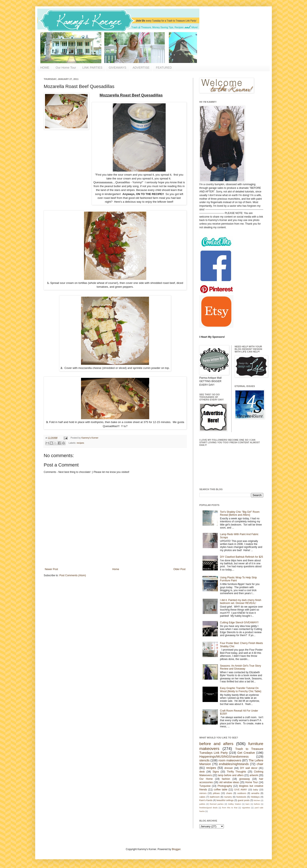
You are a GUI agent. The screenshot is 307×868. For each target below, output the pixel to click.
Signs (216, 772)
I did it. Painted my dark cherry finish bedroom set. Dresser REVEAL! (241, 602)
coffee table (221, 790)
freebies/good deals (209, 808)
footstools (241, 797)
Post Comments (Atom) (73, 575)
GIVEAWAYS (117, 68)
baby (256, 790)
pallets (202, 804)
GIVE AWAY (240, 790)
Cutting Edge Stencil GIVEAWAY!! (239, 622)
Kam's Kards (206, 800)
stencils (204, 760)
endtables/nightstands (234, 764)
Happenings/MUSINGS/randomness (224, 757)
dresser (229, 768)
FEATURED (164, 68)
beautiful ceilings (225, 800)
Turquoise (205, 786)
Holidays (255, 797)
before (257, 804)
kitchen (257, 800)
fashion (226, 779)
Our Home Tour (66, 68)
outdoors (242, 793)
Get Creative (246, 753)
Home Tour (251, 782)
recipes (80, 443)
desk (202, 772)
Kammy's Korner (90, 438)
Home (116, 569)
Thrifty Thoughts (237, 772)
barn (248, 804)
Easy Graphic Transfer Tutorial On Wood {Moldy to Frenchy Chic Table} (241, 690)
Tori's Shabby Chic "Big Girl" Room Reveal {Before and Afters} (240, 513)
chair (260, 764)
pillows (216, 793)
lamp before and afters (231, 775)
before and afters (216, 744)
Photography (225, 786)
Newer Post (51, 569)
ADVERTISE (141, 68)
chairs (229, 793)
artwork (254, 775)
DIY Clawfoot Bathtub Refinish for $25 (242, 557)
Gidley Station (235, 804)
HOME (45, 68)
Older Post (179, 569)
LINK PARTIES (92, 68)
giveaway (245, 779)
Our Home (206, 779)
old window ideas (229, 782)
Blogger (176, 849)
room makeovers (230, 760)
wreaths (255, 793)
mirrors (203, 793)
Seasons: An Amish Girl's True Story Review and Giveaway (240, 667)
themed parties (216, 804)
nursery (228, 797)
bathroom (215, 797)
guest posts (244, 800)
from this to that (230, 808)
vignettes (246, 808)
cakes (202, 797)
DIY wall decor (249, 768)
